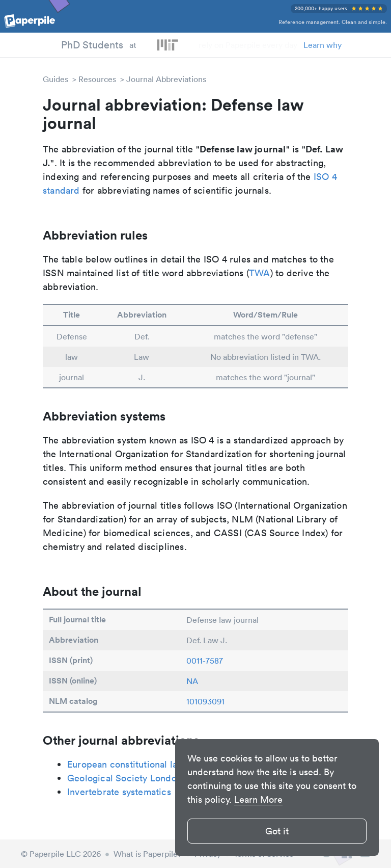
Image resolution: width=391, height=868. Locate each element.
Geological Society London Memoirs (145, 778)
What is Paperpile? (148, 854)
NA (192, 681)
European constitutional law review (142, 764)
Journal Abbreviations (166, 79)
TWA (260, 273)
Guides (55, 79)
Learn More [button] (258, 799)
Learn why (323, 45)
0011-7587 (205, 661)
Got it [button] (277, 831)
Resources (97, 79)
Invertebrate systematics (119, 792)
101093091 (205, 701)
